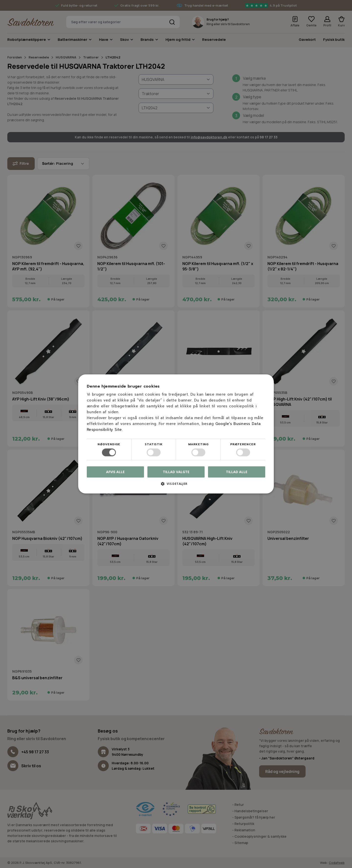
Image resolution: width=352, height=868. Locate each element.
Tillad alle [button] (237, 472)
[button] (176, 486)
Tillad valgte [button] (176, 472)
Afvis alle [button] (115, 472)
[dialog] (176, 434)
